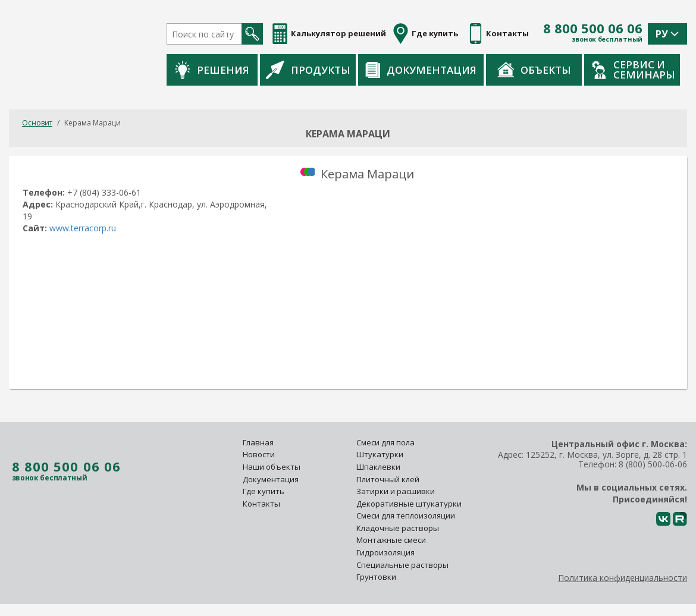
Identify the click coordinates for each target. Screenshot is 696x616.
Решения (212, 70)
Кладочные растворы (398, 528)
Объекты (534, 70)
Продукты (308, 70)
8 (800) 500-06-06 (653, 464)
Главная (258, 442)
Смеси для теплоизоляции (406, 516)
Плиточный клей (389, 479)
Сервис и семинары (634, 70)
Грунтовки (376, 577)
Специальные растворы (402, 565)
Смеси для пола (385, 442)
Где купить (264, 491)
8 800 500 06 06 (593, 29)
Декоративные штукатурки (409, 504)
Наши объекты (272, 467)
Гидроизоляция (386, 552)
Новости (259, 454)
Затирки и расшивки (396, 491)
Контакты (261, 504)
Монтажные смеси (391, 540)
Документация (421, 70)
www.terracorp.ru (83, 228)
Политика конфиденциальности (623, 578)
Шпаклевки (378, 467)
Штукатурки (380, 454)
